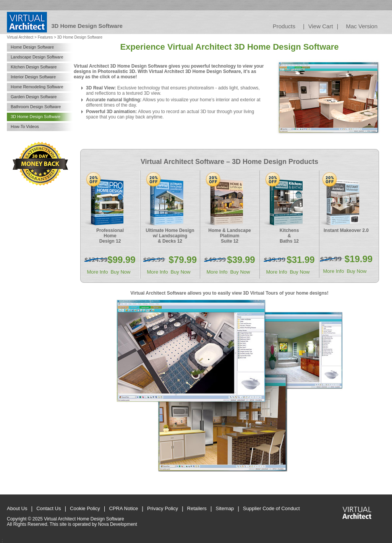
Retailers (197, 508)
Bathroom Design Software (36, 107)
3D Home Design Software (36, 117)
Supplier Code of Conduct (271, 508)
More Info (98, 272)
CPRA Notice (123, 508)
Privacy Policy (163, 508)
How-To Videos (25, 126)
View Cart (321, 26)
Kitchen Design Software (34, 67)
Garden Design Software (34, 97)
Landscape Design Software (37, 57)
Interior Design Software (33, 77)
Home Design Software (32, 47)
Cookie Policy (85, 508)
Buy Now (120, 272)
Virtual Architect (20, 37)
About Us (17, 508)
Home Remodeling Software (37, 87)
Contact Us (49, 508)
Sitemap (225, 508)
